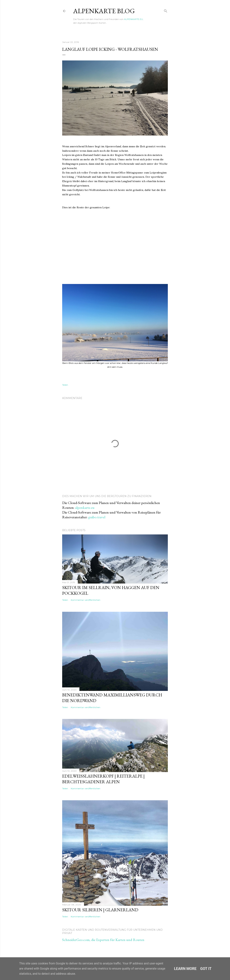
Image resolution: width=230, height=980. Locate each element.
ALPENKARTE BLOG (104, 11)
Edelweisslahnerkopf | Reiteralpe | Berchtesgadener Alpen (103, 779)
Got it (206, 969)
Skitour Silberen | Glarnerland (100, 910)
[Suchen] (166, 10)
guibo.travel (97, 517)
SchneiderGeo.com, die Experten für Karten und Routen (103, 940)
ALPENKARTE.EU (133, 19)
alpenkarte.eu (85, 507)
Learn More (185, 969)
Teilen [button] (65, 385)
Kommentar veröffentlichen (86, 600)
